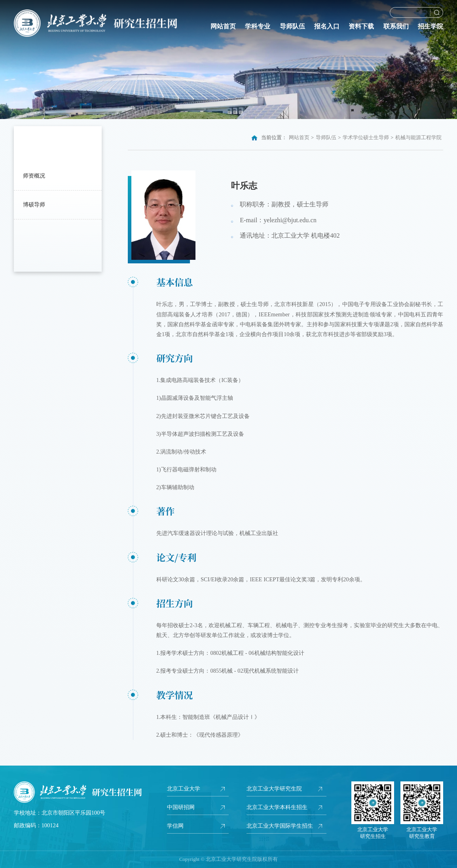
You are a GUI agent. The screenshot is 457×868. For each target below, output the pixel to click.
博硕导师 (34, 204)
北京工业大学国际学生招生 (280, 826)
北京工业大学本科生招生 (277, 807)
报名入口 (327, 26)
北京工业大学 (184, 789)
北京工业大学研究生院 (274, 789)
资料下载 (361, 26)
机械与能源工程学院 (418, 138)
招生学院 (430, 26)
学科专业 (258, 26)
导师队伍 (292, 26)
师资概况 (34, 176)
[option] (228, 60)
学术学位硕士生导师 (366, 138)
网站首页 (223, 26)
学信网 (175, 826)
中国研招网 (181, 807)
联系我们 (396, 26)
